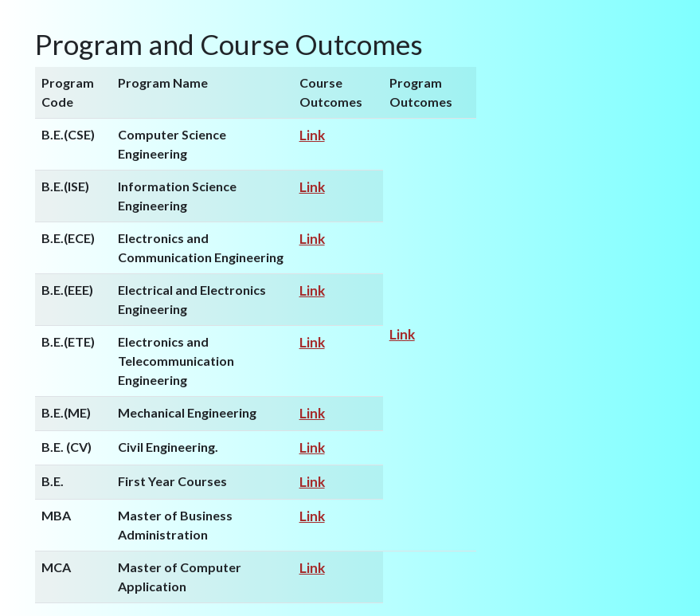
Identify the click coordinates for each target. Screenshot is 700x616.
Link (312, 135)
